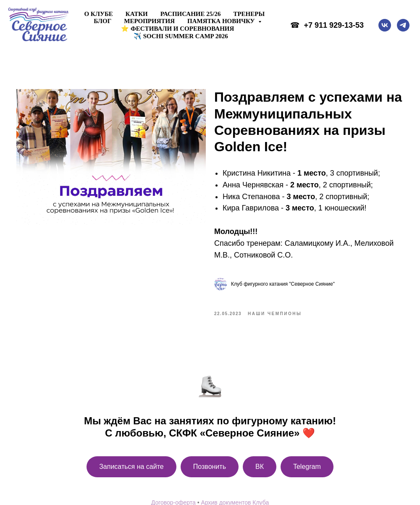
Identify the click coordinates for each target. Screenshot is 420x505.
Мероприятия (149, 21)
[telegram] (403, 25)
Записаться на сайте (131, 469)
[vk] (385, 25)
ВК (260, 469)
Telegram (307, 469)
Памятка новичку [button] (222, 21)
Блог (102, 21)
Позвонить (210, 469)
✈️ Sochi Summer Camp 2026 (181, 36)
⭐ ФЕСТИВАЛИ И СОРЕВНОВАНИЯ (177, 29)
